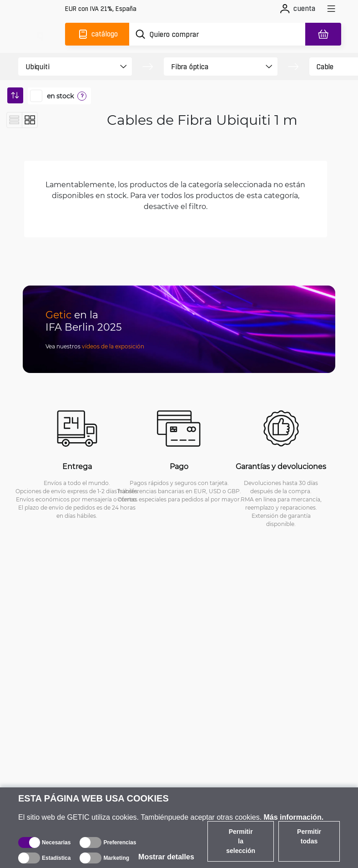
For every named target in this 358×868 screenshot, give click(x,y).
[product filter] (67, 66)
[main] (40, 34)
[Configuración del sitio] (101, 9)
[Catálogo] (97, 34)
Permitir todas (309, 836)
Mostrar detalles (166, 857)
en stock (60, 96)
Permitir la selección (241, 841)
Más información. (294, 817)
